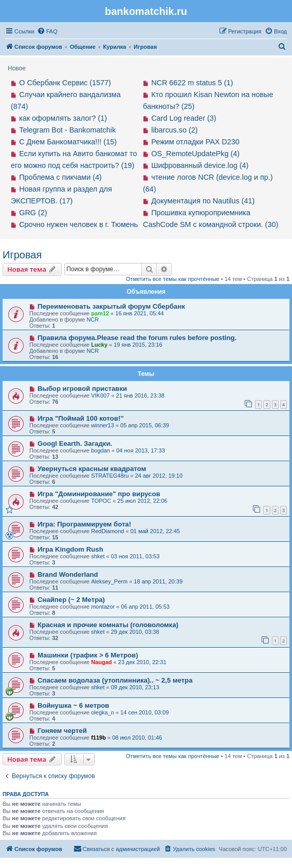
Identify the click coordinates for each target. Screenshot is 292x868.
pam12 (100, 313)
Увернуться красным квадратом (92, 469)
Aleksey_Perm (109, 581)
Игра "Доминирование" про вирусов (99, 494)
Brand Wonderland (68, 574)
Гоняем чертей (62, 731)
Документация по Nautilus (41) (203, 201)
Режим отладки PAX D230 (195, 142)
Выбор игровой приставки (82, 389)
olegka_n (103, 712)
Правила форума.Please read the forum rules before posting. (137, 338)
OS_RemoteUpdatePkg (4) (195, 154)
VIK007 (100, 395)
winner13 (103, 425)
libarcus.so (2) (174, 130)
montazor (103, 607)
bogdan (101, 450)
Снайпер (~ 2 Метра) (71, 600)
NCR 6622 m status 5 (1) (192, 83)
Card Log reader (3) (184, 118)
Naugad (101, 662)
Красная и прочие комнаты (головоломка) (108, 625)
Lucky (99, 345)
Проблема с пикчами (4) (60, 177)
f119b (98, 738)
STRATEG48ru (110, 476)
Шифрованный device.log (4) (200, 165)
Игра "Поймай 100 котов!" (81, 418)
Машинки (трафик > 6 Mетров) (88, 655)
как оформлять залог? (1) (63, 118)
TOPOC (101, 501)
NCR (93, 319)
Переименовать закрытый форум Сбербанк (111, 306)
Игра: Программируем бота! (84, 524)
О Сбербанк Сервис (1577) (65, 83)
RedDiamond (107, 531)
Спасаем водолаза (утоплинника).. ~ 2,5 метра (115, 680)
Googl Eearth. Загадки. (75, 444)
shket (98, 556)
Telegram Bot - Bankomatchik (67, 130)
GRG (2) (33, 213)
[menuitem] (47, 31)
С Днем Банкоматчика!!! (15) (68, 142)
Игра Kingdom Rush (70, 549)
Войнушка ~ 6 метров (74, 705)
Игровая (22, 255)
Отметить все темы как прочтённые (173, 279)
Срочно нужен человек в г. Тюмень (78, 224)
